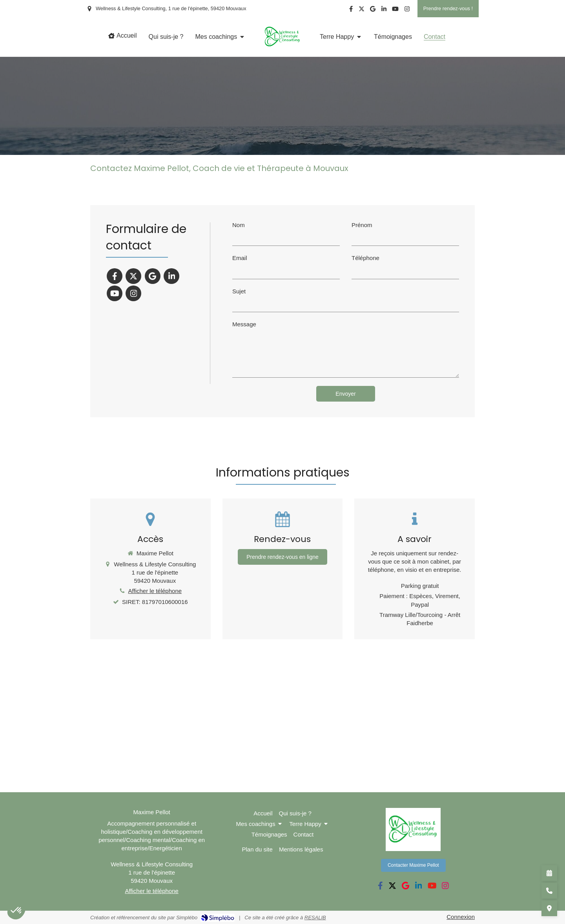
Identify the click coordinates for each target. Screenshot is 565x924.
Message (244, 324)
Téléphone (365, 258)
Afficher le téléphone (155, 591)
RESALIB (315, 918)
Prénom (362, 225)
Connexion (461, 917)
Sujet (239, 291)
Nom (239, 225)
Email (240, 258)
